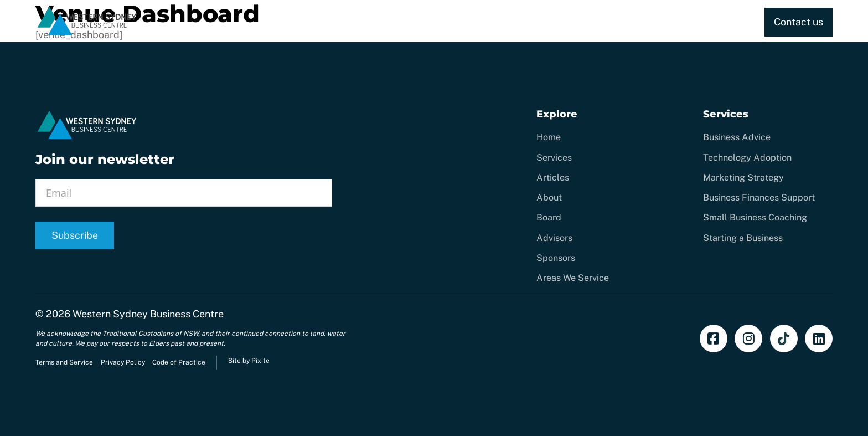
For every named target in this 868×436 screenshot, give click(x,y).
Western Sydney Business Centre (148, 314)
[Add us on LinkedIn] (819, 338)
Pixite (260, 361)
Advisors (554, 238)
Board (549, 217)
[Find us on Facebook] (714, 338)
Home (369, 22)
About (718, 22)
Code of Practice (179, 362)
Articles (553, 178)
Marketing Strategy (743, 178)
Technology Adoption (747, 158)
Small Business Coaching (755, 217)
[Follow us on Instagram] (748, 338)
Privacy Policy (123, 362)
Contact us (799, 22)
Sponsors (556, 258)
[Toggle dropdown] (450, 22)
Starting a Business (743, 238)
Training (594, 22)
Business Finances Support (759, 198)
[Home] (87, 33)
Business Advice (737, 137)
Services (416, 22)
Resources (649, 22)
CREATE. (486, 22)
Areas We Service (573, 278)
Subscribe (75, 235)
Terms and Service (64, 362)
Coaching (541, 22)
